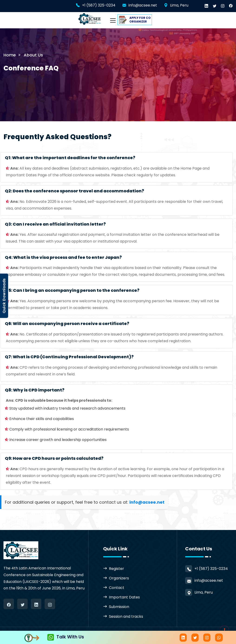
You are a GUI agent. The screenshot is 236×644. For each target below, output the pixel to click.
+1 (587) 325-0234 (99, 5)
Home (10, 55)
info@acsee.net (143, 5)
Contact (117, 588)
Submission (119, 607)
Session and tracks (126, 616)
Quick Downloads (4, 296)
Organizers (119, 578)
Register (116, 569)
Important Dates (124, 597)
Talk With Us (66, 637)
